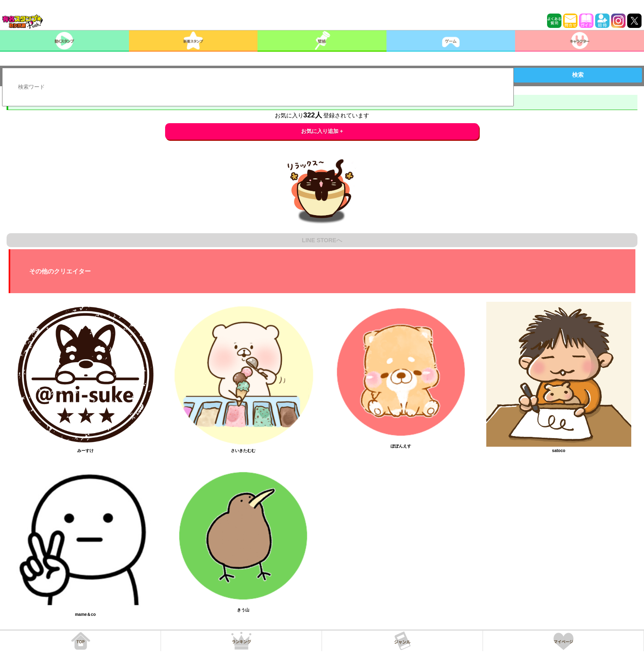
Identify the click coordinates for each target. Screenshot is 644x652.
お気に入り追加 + (322, 131)
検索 (578, 75)
